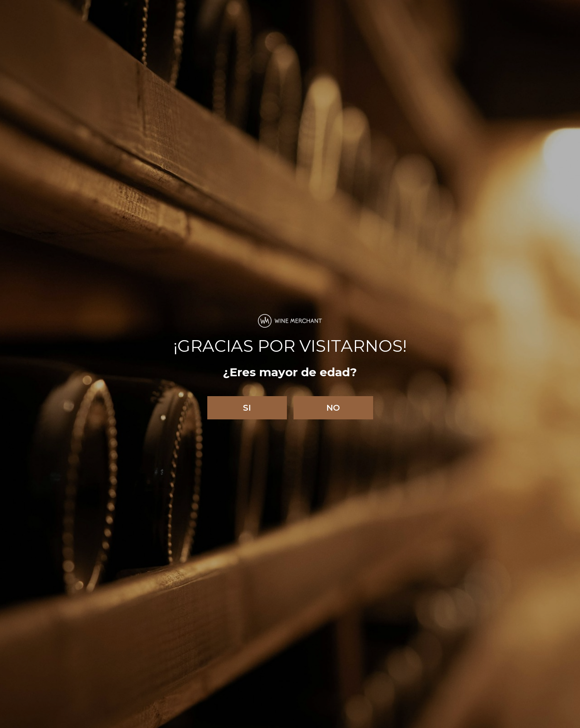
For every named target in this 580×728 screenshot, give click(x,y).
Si (247, 408)
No (333, 408)
